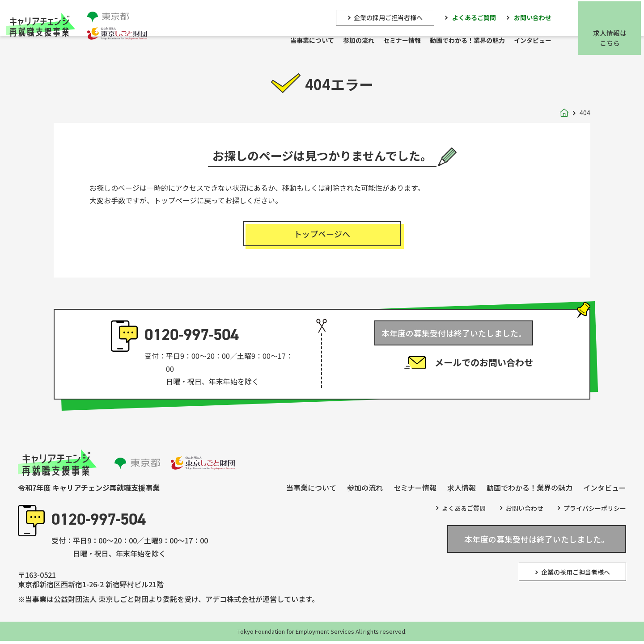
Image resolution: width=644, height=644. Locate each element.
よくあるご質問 (477, 17)
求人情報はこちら (613, 38)
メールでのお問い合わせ (484, 368)
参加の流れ (362, 41)
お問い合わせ (536, 17)
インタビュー (536, 41)
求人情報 (462, 491)
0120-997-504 (192, 338)
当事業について (315, 41)
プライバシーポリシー (595, 511)
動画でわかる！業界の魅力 (470, 41)
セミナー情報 (405, 41)
